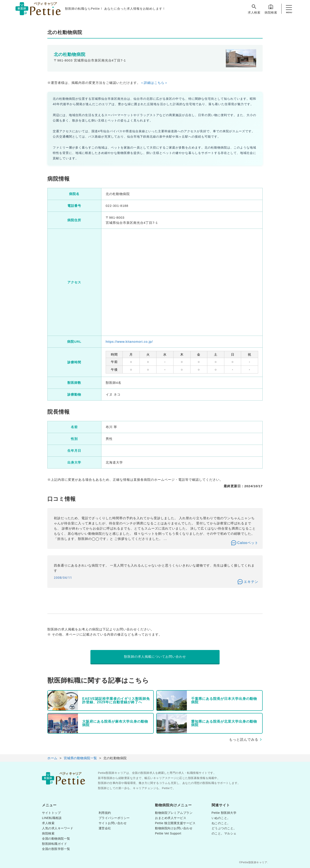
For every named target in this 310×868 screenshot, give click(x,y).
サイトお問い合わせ (113, 823)
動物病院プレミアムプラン (174, 813)
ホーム (52, 758)
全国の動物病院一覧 (56, 839)
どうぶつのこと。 (224, 828)
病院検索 (271, 9)
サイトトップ (51, 813)
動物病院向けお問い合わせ (174, 828)
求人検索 (254, 9)
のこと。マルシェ (224, 833)
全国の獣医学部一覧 (56, 849)
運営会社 (105, 828)
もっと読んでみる (244, 740)
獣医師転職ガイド (54, 844)
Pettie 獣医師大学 (224, 813)
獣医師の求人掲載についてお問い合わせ (155, 657)
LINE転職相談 (52, 818)
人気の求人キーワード (58, 828)
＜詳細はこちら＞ (154, 83)
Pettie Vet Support (168, 833)
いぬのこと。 (221, 818)
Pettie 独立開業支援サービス (175, 823)
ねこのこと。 (221, 823)
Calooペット (248, 543)
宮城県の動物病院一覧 (80, 758)
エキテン (251, 582)
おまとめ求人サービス (171, 818)
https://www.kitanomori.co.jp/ (129, 342)
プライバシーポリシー (114, 818)
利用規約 (105, 813)
